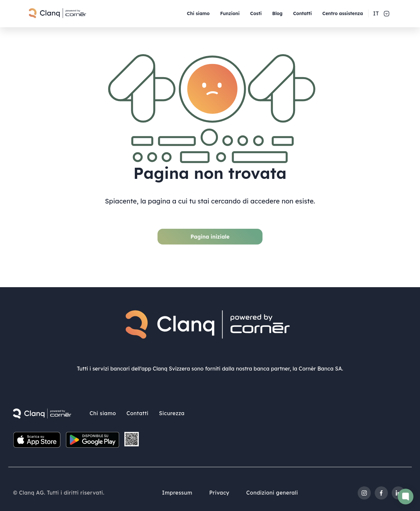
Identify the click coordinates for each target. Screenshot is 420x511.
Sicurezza (172, 412)
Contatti (302, 13)
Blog (277, 13)
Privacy (219, 491)
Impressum (176, 491)
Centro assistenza (343, 13)
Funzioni (230, 13)
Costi (256, 13)
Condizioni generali (274, 491)
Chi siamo (198, 13)
